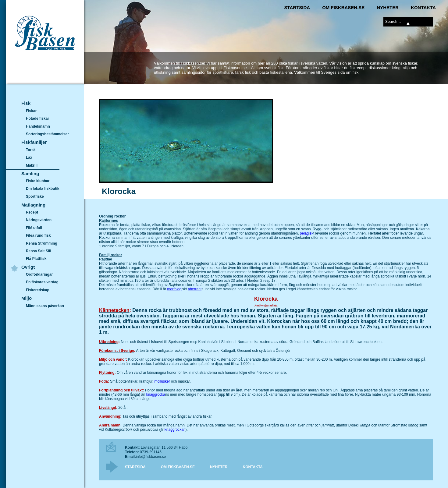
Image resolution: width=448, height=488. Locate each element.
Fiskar (31, 111)
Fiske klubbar (38, 181)
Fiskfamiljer (34, 142)
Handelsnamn (38, 126)
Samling (30, 173)
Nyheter (388, 7)
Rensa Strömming (42, 243)
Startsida (297, 7)
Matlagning (33, 205)
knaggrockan (175, 430)
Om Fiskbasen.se (343, 7)
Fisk (26, 103)
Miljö (27, 298)
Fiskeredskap (38, 290)
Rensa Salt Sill (39, 251)
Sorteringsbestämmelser (47, 134)
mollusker (162, 381)
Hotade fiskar (37, 118)
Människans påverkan (45, 306)
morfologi (174, 289)
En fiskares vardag (42, 282)
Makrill (32, 165)
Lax (29, 157)
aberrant (195, 289)
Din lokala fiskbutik (43, 189)
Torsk (31, 150)
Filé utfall (34, 228)
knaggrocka (156, 394)
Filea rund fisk (38, 235)
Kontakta (423, 7)
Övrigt (28, 267)
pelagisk (307, 233)
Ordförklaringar (39, 274)
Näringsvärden (39, 220)
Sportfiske (35, 196)
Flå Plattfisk (36, 259)
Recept (32, 212)
